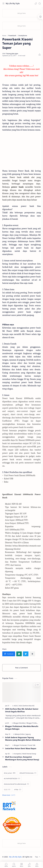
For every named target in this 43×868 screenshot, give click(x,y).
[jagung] (28, 734)
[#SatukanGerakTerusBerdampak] (16, 784)
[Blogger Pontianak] (21, 745)
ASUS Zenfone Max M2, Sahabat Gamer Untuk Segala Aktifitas (22, 710)
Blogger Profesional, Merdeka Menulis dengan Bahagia (22, 728)
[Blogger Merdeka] (20, 723)
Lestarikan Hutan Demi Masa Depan (21, 748)
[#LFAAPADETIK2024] (12, 779)
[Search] (40, 3)
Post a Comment (21, 668)
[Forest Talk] (32, 745)
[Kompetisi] (18, 754)
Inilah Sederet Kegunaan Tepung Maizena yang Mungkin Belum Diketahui (23, 739)
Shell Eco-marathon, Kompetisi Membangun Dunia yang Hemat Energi (22, 758)
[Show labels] (9, 795)
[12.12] (7, 790)
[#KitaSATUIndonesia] (28, 773)
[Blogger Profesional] (33, 723)
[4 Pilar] (18, 790)
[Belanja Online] (20, 734)
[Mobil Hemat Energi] (29, 754)
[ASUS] (16, 706)
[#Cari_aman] (10, 773)
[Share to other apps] (32, 654)
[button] (36, 3)
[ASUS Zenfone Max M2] (27, 706)
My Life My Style (13, 3)
